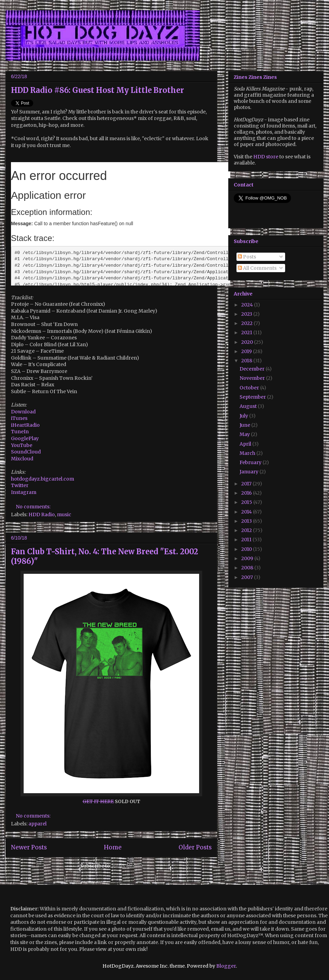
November (253, 378)
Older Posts (195, 847)
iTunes (19, 418)
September (253, 397)
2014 (247, 512)
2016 (247, 493)
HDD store (266, 157)
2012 (247, 530)
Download (23, 412)
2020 (248, 342)
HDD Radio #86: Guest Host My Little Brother (98, 90)
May (245, 434)
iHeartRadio (25, 425)
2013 (247, 521)
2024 (248, 305)
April (246, 444)
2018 (247, 361)
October (250, 388)
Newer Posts (29, 847)
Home (113, 847)
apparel (38, 824)
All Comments (257, 268)
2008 (248, 568)
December (253, 369)
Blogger (226, 966)
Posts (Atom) (127, 866)
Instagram (24, 492)
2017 (247, 484)
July (244, 416)
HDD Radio (42, 515)
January (249, 472)
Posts (247, 257)
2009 (248, 558)
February (251, 462)
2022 (247, 323)
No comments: (34, 507)
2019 (247, 351)
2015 (247, 502)
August (249, 406)
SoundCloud (26, 452)
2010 (247, 549)
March (248, 453)
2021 (247, 332)
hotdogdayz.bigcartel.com (42, 479)
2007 (248, 577)
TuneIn (20, 432)
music (64, 515)
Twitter (20, 485)
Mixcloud (22, 459)
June (245, 425)
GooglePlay (25, 438)
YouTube (22, 445)
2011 (247, 540)
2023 (247, 314)
